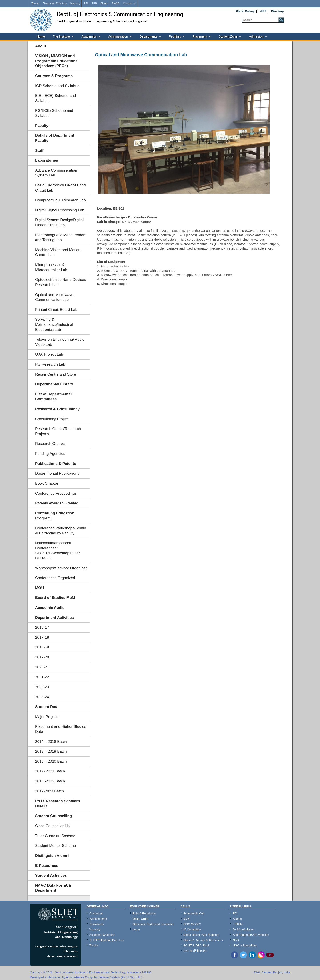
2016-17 (42, 627)
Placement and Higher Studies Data (61, 729)
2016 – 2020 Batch (51, 761)
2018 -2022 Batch (50, 781)
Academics (89, 36)
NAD (236, 940)
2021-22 (42, 677)
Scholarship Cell (194, 913)
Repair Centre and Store (56, 374)
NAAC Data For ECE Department (53, 888)
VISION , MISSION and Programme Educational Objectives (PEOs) (57, 61)
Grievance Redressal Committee (154, 924)
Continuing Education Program (55, 516)
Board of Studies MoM (55, 598)
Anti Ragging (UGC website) (251, 935)
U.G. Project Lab (49, 354)
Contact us (129, 4)
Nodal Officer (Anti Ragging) (201, 935)
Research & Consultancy (57, 409)
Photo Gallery (245, 11)
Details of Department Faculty (55, 138)
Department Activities (54, 618)
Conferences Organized (55, 578)
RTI (86, 4)
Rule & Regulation (144, 913)
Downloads (96, 924)
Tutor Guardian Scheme (55, 836)
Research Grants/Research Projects (58, 431)
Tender (35, 4)
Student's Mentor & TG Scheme (204, 940)
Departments (148, 36)
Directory (277, 11)
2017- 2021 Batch (50, 771)
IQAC (187, 919)
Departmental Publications (57, 473)
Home (41, 36)
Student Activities (51, 875)
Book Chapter (47, 483)
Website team (98, 919)
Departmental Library (54, 384)
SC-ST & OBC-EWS (196, 945)
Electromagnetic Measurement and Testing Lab (61, 238)
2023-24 (42, 697)
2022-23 (42, 687)
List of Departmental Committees (53, 397)
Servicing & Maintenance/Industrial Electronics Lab (54, 324)
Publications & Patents (56, 464)
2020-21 (42, 667)
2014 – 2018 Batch (51, 742)
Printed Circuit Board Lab (56, 310)
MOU (40, 588)
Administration (118, 36)
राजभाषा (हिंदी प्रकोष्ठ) (195, 951)
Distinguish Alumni (52, 856)
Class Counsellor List (53, 826)
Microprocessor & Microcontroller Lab (51, 267)
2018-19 (42, 647)
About (41, 46)
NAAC (116, 4)
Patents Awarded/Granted (57, 503)
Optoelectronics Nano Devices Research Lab (61, 282)
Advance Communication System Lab (56, 173)
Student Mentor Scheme (55, 846)
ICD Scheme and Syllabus (57, 86)
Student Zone (228, 36)
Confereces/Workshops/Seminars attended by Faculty (61, 531)
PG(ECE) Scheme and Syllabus (54, 113)
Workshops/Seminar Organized (61, 568)
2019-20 (42, 657)
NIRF (263, 11)
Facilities (175, 36)
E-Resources (47, 866)
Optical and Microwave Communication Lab (54, 297)
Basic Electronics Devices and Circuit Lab (60, 188)
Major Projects (47, 717)
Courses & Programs (54, 76)
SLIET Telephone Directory (107, 940)
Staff (39, 151)
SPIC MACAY (192, 924)
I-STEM (238, 924)
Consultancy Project (52, 419)
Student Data (47, 707)
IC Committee (192, 929)
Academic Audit (49, 608)
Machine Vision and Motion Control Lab (58, 252)
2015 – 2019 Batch (51, 751)
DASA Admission (244, 929)
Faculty (42, 126)
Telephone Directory (55, 4)
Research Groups (50, 444)
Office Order (141, 919)
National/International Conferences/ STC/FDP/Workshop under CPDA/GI (58, 551)
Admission (256, 36)
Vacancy (75, 4)
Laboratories (47, 160)
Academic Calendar (102, 935)
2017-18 (42, 637)
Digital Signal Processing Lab (60, 210)
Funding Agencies (50, 454)
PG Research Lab (50, 364)
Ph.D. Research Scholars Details (57, 804)
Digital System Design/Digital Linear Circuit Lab (59, 222)
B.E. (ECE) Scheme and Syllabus (55, 98)
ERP (94, 4)
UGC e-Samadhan (245, 945)
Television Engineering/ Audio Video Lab (60, 342)
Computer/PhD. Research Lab (60, 200)
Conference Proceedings (56, 493)
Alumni (105, 4)
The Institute (61, 36)
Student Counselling (53, 816)
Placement (200, 36)
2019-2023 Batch (50, 791)
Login (136, 929)
